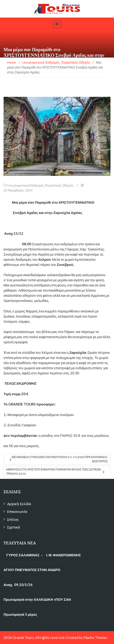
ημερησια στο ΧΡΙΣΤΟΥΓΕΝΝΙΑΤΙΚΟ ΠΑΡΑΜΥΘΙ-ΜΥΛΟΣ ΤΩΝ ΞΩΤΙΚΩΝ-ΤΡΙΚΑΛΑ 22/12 (54, 472)
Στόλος (13, 519)
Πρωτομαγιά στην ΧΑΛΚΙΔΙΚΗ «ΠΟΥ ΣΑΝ (37, 599)
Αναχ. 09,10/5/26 (18, 585)
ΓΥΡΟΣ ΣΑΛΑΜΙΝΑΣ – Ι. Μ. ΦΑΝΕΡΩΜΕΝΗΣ (42, 555)
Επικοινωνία (17, 512)
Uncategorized (18, 185)
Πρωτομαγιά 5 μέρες (20, 614)
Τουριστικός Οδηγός (59, 185)
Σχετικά (14, 527)
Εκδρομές (37, 185)
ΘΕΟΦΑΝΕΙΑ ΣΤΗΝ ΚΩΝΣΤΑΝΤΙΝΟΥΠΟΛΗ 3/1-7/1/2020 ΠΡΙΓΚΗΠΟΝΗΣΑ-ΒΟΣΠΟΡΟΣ (60, 459)
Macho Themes (95, 637)
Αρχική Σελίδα (19, 504)
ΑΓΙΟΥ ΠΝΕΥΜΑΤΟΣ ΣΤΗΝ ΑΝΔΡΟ (32, 570)
